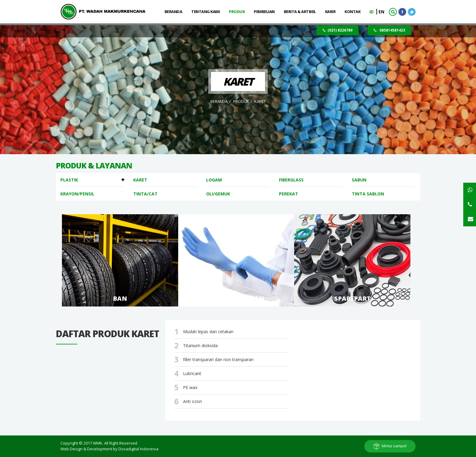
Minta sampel (394, 446)
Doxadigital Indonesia (138, 449)
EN (381, 12)
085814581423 (389, 30)
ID (372, 12)
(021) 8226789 (338, 30)
